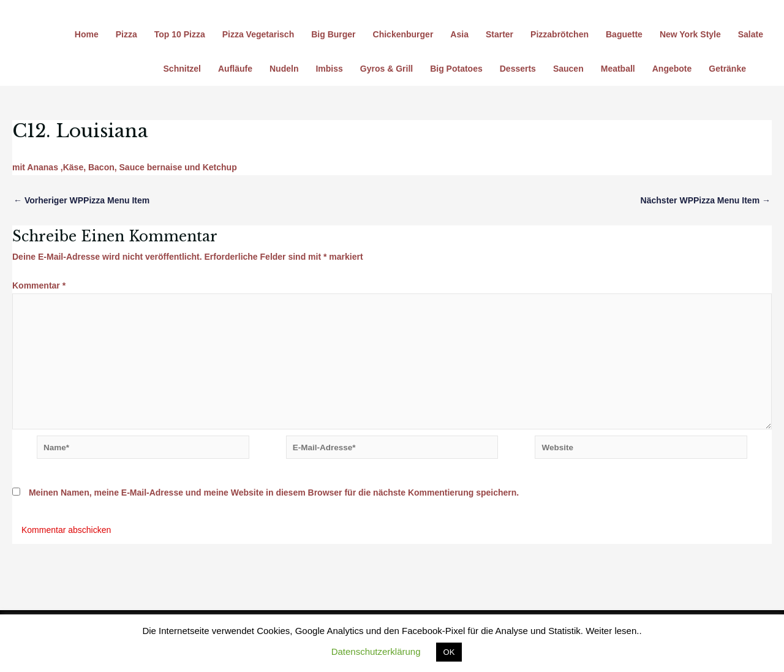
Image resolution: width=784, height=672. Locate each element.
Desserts (518, 69)
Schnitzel (182, 69)
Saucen (568, 69)
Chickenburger (403, 34)
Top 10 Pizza (180, 34)
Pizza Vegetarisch (258, 34)
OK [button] (449, 652)
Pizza (126, 34)
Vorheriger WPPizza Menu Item (81, 200)
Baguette (624, 34)
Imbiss (329, 69)
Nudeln (284, 69)
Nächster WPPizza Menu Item (706, 200)
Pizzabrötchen (560, 34)
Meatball (618, 69)
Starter (499, 34)
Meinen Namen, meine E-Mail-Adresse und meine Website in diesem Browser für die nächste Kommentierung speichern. (274, 499)
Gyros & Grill (386, 69)
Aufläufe (235, 69)
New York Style (690, 34)
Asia (459, 34)
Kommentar (39, 285)
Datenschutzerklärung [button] (376, 651)
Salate (751, 34)
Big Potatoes (456, 69)
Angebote (672, 69)
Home (87, 34)
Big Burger (333, 34)
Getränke (727, 69)
